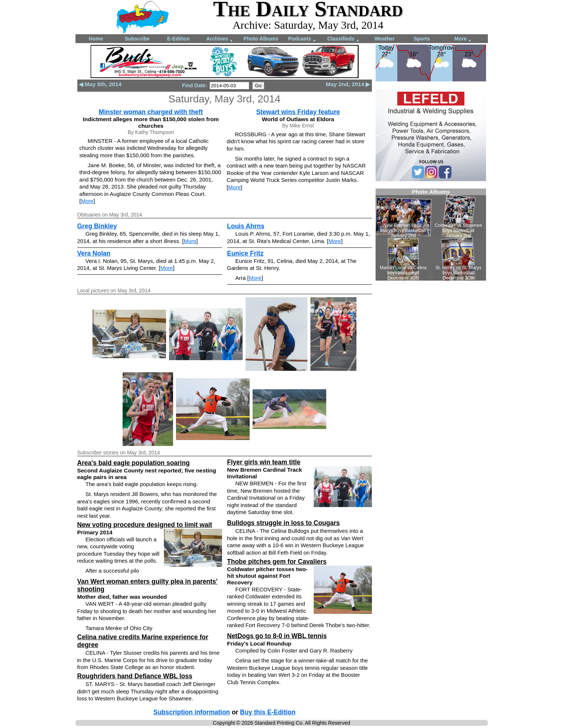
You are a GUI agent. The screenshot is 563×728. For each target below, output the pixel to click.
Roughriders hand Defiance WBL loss (135, 676)
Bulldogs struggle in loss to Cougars (284, 523)
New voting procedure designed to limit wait (145, 525)
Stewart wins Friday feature (298, 112)
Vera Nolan (94, 253)
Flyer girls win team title (264, 462)
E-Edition (178, 39)
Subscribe (137, 39)
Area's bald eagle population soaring (134, 463)
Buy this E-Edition (268, 712)
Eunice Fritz (245, 253)
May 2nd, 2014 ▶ (348, 84)
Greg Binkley (97, 226)
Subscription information (192, 712)
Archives (220, 39)
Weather (385, 39)
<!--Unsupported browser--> (431, 235)
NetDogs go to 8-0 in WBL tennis (277, 636)
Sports (422, 39)
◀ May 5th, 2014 (100, 84)
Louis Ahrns (246, 226)
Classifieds (344, 39)
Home (96, 39)
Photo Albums (261, 39)
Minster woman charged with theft (151, 112)
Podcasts (302, 39)
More (463, 39)
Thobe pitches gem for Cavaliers (277, 562)
